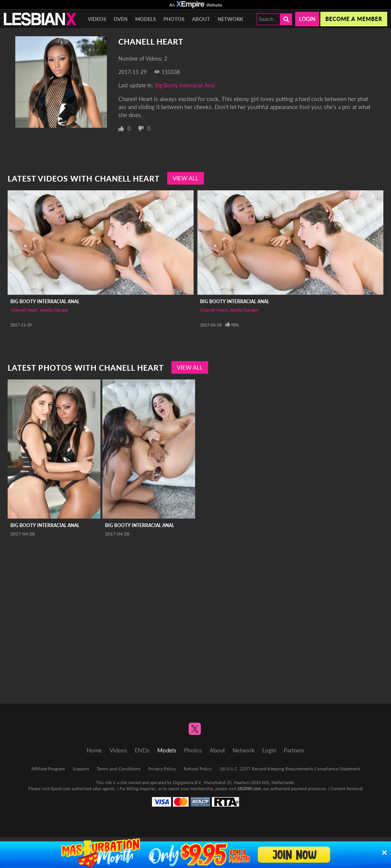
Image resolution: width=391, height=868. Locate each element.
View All (186, 178)
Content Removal (347, 788)
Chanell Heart (24, 310)
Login (307, 19)
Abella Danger (54, 310)
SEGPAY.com (249, 788)
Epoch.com (61, 788)
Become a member (354, 19)
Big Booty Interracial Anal (185, 85)
